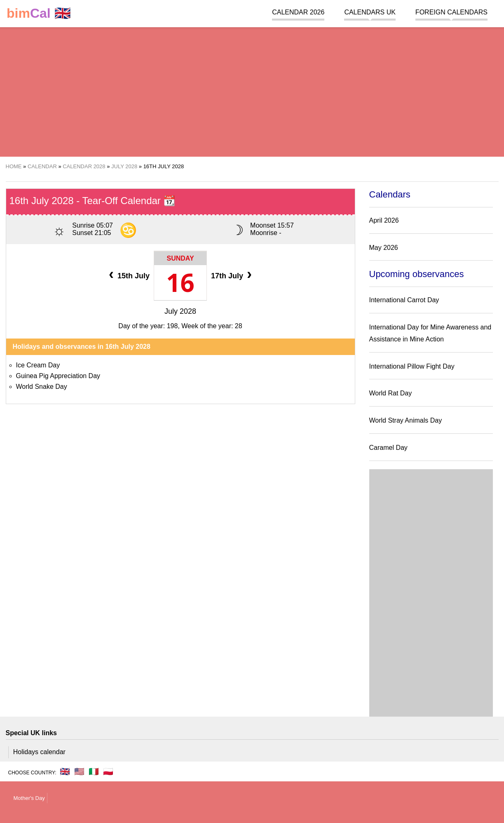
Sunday (180, 258)
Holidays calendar (39, 752)
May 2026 (384, 248)
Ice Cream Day (38, 365)
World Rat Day (391, 393)
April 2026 (384, 220)
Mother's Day (29, 798)
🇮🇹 (94, 771)
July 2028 (180, 311)
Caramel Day (388, 448)
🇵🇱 (108, 771)
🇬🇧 (39, 13)
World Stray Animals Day (406, 420)
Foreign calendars (451, 12)
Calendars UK (370, 12)
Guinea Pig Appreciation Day (58, 376)
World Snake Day (42, 387)
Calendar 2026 (298, 12)
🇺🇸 (79, 771)
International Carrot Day (404, 300)
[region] (252, 91)
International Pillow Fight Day (412, 366)
